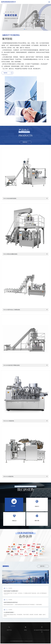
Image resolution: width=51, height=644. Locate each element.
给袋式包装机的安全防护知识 (11, 602)
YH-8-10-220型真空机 (8, 476)
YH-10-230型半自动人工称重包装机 (12, 310)
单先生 (25, 630)
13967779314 (9, 630)
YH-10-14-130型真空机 (9, 421)
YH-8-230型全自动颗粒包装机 (10, 254)
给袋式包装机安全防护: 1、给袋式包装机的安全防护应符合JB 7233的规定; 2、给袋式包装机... (23, 605)
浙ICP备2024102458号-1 (29, 641)
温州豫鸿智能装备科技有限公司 (18, 641)
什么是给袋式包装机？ (9, 612)
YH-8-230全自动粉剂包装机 (10, 198)
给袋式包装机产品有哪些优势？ (11, 591)
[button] (24, 29)
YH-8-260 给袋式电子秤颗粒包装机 (12, 365)
